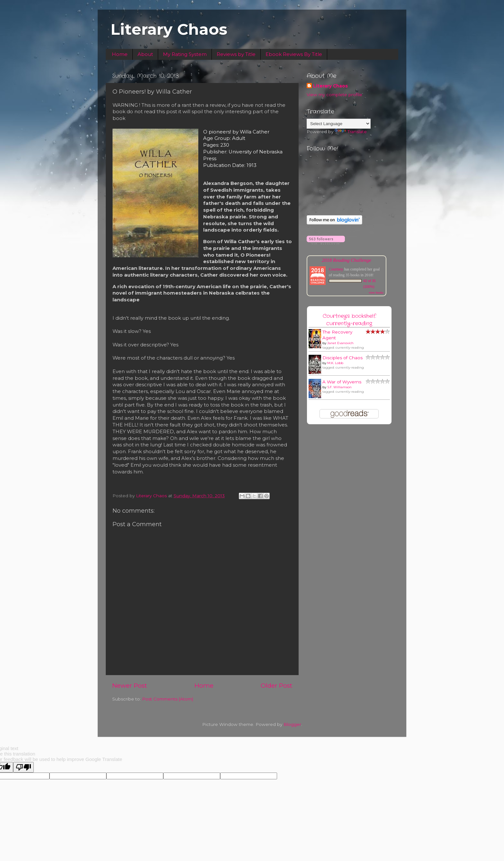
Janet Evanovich (340, 343)
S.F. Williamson (339, 387)
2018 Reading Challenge (346, 260)
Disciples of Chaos (342, 358)
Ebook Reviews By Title (294, 54)
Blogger (292, 724)
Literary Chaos (169, 29)
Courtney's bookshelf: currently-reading (349, 320)
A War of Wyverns (342, 382)
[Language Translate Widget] (339, 124)
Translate (351, 132)
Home (120, 54)
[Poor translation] (23, 767)
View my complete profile (334, 95)
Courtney (336, 269)
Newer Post (130, 686)
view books (376, 293)
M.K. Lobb (335, 363)
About (145, 54)
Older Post (276, 686)
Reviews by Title (236, 54)
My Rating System (185, 54)
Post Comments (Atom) (168, 699)
